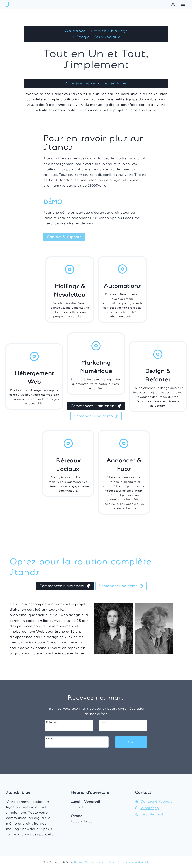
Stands (78, 862)
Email (50, 739)
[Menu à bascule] (183, 4)
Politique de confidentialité (133, 862)
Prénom (52, 722)
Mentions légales (95, 862)
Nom (104, 722)
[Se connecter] (173, 4)
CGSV (111, 862)
